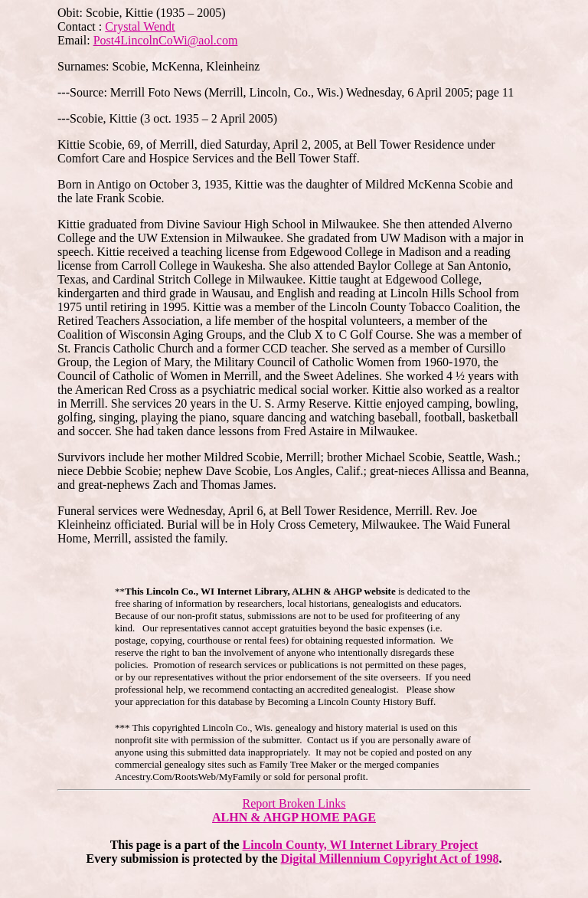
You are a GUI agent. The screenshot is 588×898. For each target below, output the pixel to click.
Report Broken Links (294, 803)
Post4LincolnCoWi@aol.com (166, 40)
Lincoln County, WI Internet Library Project (361, 845)
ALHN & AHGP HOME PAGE (294, 817)
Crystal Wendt (140, 26)
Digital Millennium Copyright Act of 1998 (390, 859)
